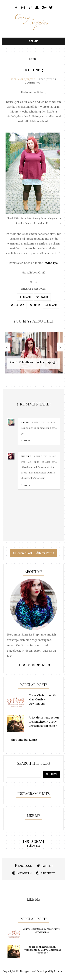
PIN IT (35, 305)
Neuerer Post (23, 553)
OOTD (32, 59)
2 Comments (33, 83)
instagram (22, 873)
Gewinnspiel (50, 263)
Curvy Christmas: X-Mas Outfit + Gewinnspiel (42, 930)
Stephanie (17, 79)
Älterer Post (45, 553)
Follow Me (34, 846)
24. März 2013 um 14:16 (44, 456)
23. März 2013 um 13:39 (43, 422)
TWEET (42, 297)
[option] (34, 355)
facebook (23, 866)
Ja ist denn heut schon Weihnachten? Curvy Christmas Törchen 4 (42, 950)
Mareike (26, 456)
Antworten (25, 440)
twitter (45, 866)
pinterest (46, 873)
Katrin (25, 422)
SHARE (25, 297)
